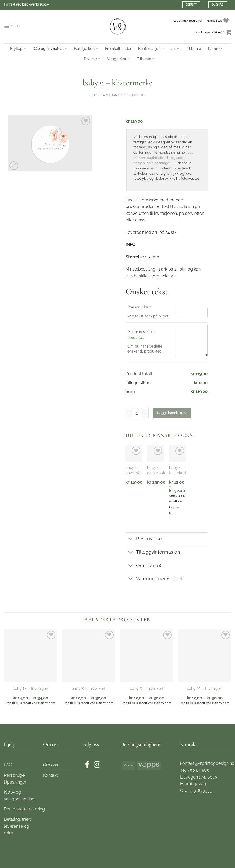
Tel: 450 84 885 (195, 770)
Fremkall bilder (118, 48)
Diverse (92, 59)
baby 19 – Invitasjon (205, 689)
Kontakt (50, 775)
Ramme (215, 48)
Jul (175, 48)
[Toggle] (131, 540)
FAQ (8, 765)
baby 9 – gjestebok (156, 470)
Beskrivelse (144, 540)
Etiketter (139, 95)
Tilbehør (146, 59)
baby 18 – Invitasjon (30, 689)
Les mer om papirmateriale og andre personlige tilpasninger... (163, 158)
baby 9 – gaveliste (133, 470)
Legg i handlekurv (172, 413)
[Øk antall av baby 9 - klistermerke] (146, 413)
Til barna (194, 48)
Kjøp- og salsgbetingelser (20, 796)
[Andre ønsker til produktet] (192, 340)
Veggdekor (118, 59)
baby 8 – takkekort (88, 689)
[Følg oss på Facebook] (87, 765)
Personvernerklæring (24, 809)
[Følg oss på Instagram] (97, 765)
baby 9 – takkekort (178, 470)
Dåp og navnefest (50, 48)
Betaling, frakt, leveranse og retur (18, 826)
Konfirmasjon (151, 48)
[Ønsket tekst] (192, 312)
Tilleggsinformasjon (153, 553)
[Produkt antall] (137, 413)
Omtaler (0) (143, 566)
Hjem (93, 95)
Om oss (51, 765)
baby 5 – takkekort (147, 689)
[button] (12, 26)
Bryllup (18, 48)
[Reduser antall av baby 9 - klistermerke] (129, 413)
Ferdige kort (86, 48)
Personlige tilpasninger (15, 779)
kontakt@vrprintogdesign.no (207, 763)
